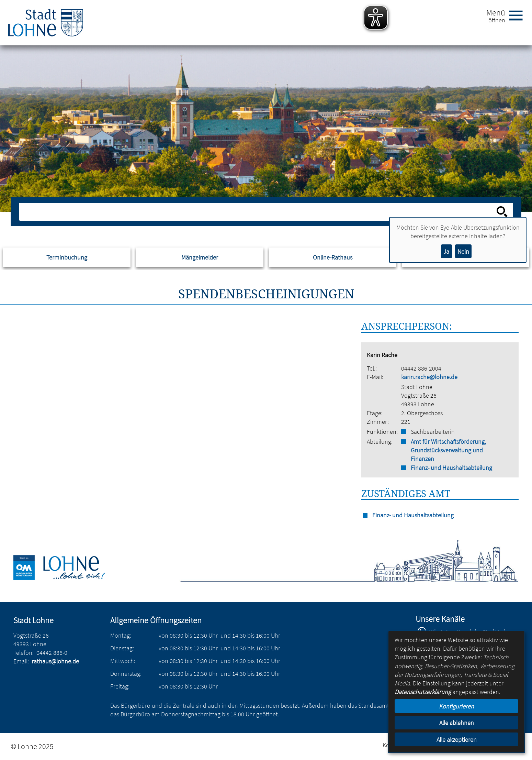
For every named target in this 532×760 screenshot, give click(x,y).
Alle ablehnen (457, 723)
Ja (446, 251)
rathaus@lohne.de (55, 661)
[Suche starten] (502, 212)
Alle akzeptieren (457, 740)
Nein (463, 251)
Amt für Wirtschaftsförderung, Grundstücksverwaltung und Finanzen (448, 450)
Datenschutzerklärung (423, 692)
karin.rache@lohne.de (429, 377)
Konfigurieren (456, 706)
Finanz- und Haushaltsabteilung (451, 468)
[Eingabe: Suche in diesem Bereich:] (258, 212)
